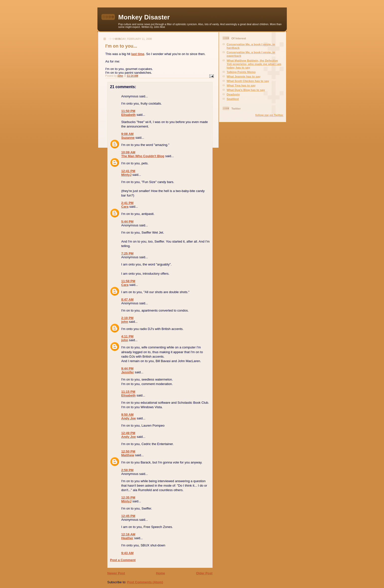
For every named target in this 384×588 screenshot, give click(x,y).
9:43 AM (127, 553)
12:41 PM (128, 171)
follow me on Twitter (269, 115)
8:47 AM (127, 299)
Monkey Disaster (144, 17)
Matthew (128, 455)
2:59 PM (127, 470)
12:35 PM (128, 497)
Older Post (204, 573)
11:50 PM (128, 111)
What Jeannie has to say (244, 76)
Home (160, 573)
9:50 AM (127, 415)
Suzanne (128, 138)
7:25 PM (127, 253)
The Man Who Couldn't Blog (143, 156)
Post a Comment (123, 560)
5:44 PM (127, 222)
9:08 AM (127, 134)
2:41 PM (127, 203)
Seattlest (233, 99)
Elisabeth (129, 115)
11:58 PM (128, 281)
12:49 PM (128, 433)
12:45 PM (128, 516)
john (125, 322)
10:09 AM (128, 152)
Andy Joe (129, 418)
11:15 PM (128, 392)
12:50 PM (128, 451)
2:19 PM (127, 318)
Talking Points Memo (241, 72)
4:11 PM (127, 336)
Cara (125, 207)
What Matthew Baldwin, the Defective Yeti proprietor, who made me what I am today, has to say (254, 64)
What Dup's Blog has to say (246, 90)
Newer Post (116, 573)
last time (138, 54)
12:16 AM (128, 534)
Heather (127, 538)
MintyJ (126, 175)
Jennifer (128, 372)
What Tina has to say (241, 85)
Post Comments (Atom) (145, 582)
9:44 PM (127, 368)
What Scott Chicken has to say (248, 81)
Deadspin (233, 94)
